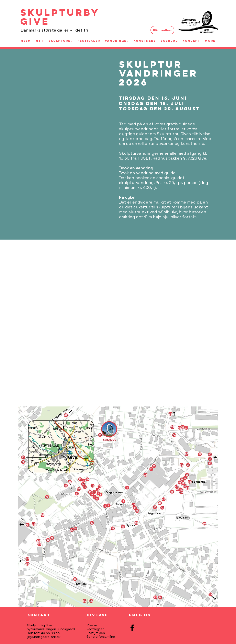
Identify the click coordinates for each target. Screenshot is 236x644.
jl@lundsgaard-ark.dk (44, 637)
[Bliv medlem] (162, 30)
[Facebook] (132, 628)
